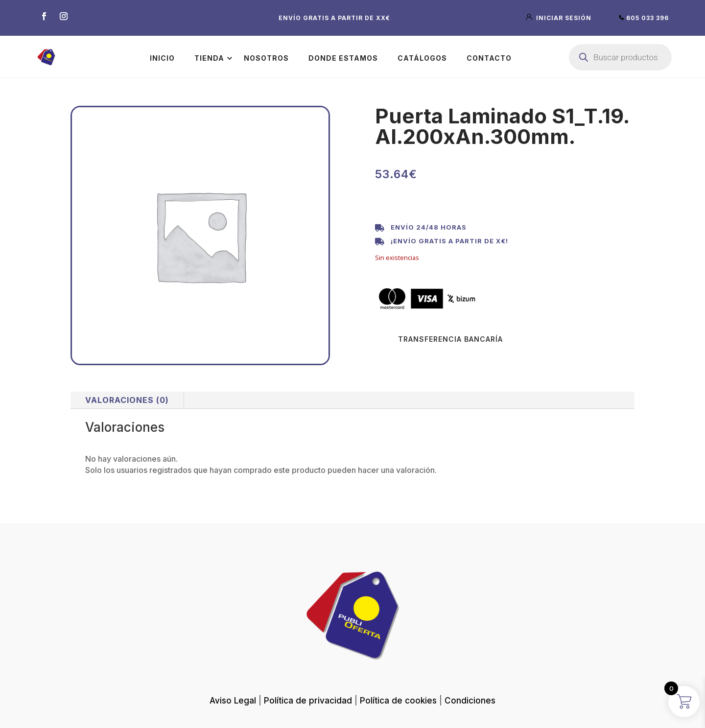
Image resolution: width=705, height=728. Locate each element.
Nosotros (266, 58)
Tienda (209, 58)
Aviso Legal (233, 701)
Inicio (162, 58)
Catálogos (422, 58)
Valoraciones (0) (127, 400)
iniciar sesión (560, 18)
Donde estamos (343, 58)
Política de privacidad (308, 701)
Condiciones (470, 701)
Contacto (489, 58)
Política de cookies (398, 701)
